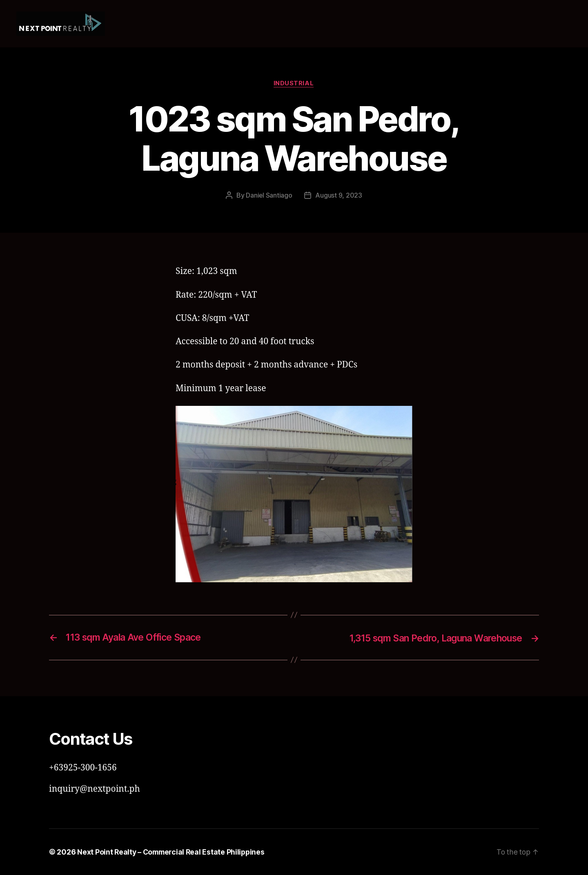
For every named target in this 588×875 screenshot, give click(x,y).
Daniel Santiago (269, 196)
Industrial (294, 84)
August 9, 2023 (339, 196)
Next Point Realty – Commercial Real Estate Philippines (173, 852)
